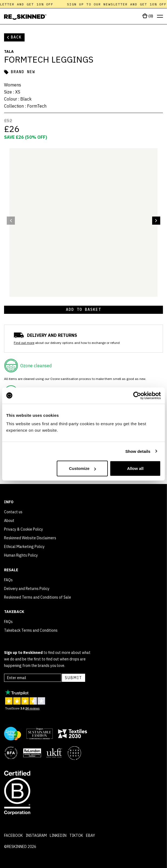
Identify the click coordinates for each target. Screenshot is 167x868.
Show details (138, 451)
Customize (82, 468)
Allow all (135, 468)
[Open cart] (148, 16)
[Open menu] (160, 16)
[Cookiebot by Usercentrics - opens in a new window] (137, 395)
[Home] (25, 17)
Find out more (24, 343)
